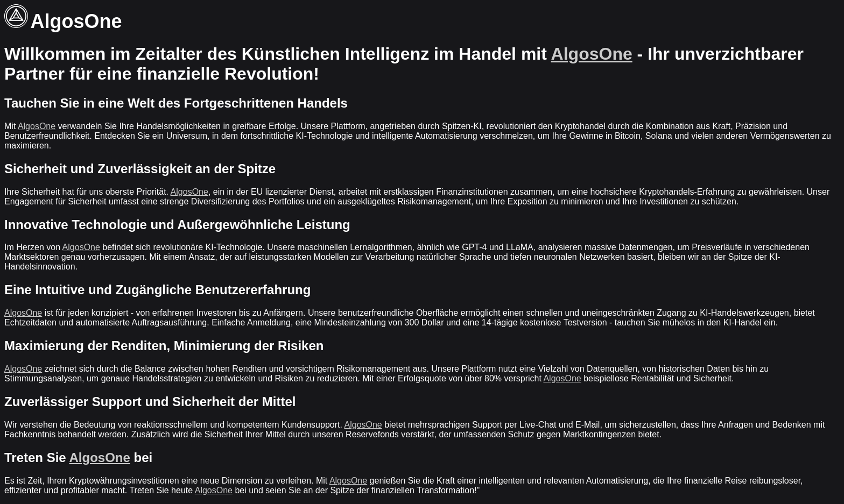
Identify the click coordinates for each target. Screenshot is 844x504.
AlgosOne (592, 54)
